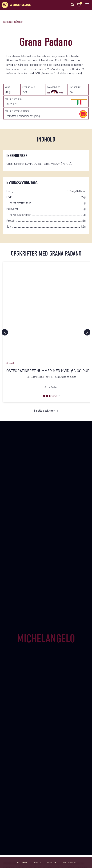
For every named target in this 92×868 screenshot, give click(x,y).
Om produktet (70, 862)
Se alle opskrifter (44, 411)
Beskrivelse (22, 862)
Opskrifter (52, 862)
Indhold (37, 862)
